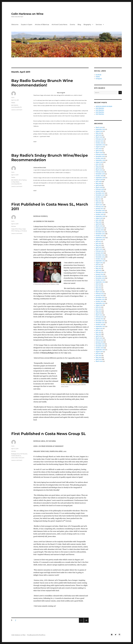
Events (72, 25)
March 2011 (99, 338)
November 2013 (100, 278)
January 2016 (99, 230)
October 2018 (99, 176)
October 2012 (99, 301)
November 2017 (100, 195)
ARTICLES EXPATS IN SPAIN (104, 106)
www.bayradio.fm (17, 107)
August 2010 (99, 352)
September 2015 (100, 238)
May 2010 (98, 357)
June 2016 (99, 220)
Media (13, 103)
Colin (13, 97)
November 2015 (100, 234)
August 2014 (99, 263)
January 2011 (99, 342)
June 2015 (98, 243)
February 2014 (100, 272)
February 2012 (100, 317)
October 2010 (99, 348)
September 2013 (100, 282)
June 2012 (98, 309)
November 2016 (100, 212)
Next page (86, 623)
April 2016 (99, 224)
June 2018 (98, 182)
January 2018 (99, 191)
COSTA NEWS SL (16, 456)
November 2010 (100, 346)
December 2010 (100, 344)
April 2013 (99, 290)
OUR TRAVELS (100, 108)
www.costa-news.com (18, 458)
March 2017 (99, 205)
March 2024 (99, 127)
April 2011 (98, 336)
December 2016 (100, 211)
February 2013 (100, 294)
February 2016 (100, 228)
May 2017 (98, 201)
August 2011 (99, 328)
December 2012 (100, 298)
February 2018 (100, 189)
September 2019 (100, 160)
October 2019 (99, 158)
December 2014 (100, 255)
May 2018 (98, 183)
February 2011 (100, 340)
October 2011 (99, 325)
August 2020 (99, 147)
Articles (14, 226)
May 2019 (98, 166)
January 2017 (99, 209)
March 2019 (99, 170)
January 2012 (99, 319)
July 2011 (98, 330)
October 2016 (99, 214)
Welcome (15, 25)
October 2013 (99, 280)
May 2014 (98, 269)
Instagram (99, 79)
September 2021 (100, 129)
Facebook (98, 75)
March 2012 (99, 315)
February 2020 (100, 154)
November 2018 (100, 174)
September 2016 (100, 216)
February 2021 (100, 139)
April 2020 (99, 151)
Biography (87, 25)
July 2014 (98, 265)
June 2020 (99, 149)
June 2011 (98, 332)
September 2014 (100, 261)
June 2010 (98, 356)
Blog (79, 25)
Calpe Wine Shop (17, 229)
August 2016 (99, 218)
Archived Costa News (59, 25)
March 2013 (99, 292)
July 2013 (98, 284)
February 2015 (100, 251)
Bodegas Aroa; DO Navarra (19, 454)
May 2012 (98, 311)
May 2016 (98, 222)
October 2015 (99, 236)
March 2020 (99, 153)
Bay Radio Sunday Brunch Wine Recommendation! (42, 83)
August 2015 (99, 240)
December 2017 (100, 193)
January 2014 (99, 274)
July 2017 (98, 199)
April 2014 (99, 270)
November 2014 (100, 257)
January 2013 (99, 296)
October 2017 (99, 197)
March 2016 (99, 226)
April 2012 (99, 313)
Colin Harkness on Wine (27, 14)
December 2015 (100, 232)
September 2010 (100, 350)
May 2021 (98, 133)
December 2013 (100, 276)
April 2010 (99, 359)
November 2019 (100, 156)
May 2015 (98, 245)
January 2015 (99, 253)
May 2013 (98, 288)
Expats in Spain (27, 25)
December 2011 (100, 321)
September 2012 (100, 303)
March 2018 (99, 187)
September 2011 (100, 327)
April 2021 (99, 135)
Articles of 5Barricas (42, 25)
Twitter (98, 77)
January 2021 (99, 141)
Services (99, 25)
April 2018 (99, 185)
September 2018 (100, 178)
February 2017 (100, 207)
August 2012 (99, 305)
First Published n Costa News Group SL (49, 434)
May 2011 (98, 334)
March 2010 (99, 361)
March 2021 (99, 137)
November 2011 (100, 323)
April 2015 (99, 247)
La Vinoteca (23, 231)
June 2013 (98, 286)
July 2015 (98, 241)
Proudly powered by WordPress (36, 635)
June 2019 (99, 164)
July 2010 (98, 354)
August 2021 (99, 131)
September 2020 (100, 145)
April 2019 (99, 168)
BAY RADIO (15, 105)
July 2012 (98, 307)
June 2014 (98, 267)
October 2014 (99, 259)
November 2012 (100, 299)
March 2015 (99, 249)
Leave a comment (17, 110)
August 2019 (99, 162)
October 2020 (100, 143)
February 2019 (100, 172)
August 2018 (99, 180)
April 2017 (99, 203)
